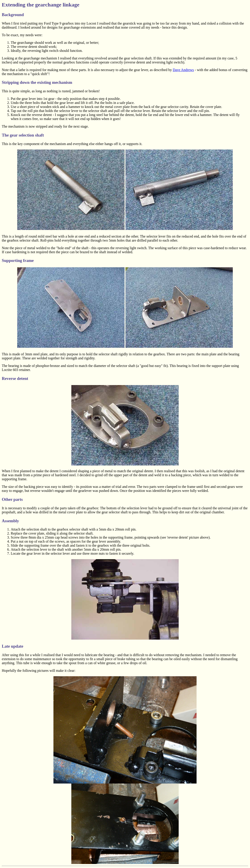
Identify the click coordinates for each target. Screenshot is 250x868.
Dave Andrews (183, 70)
